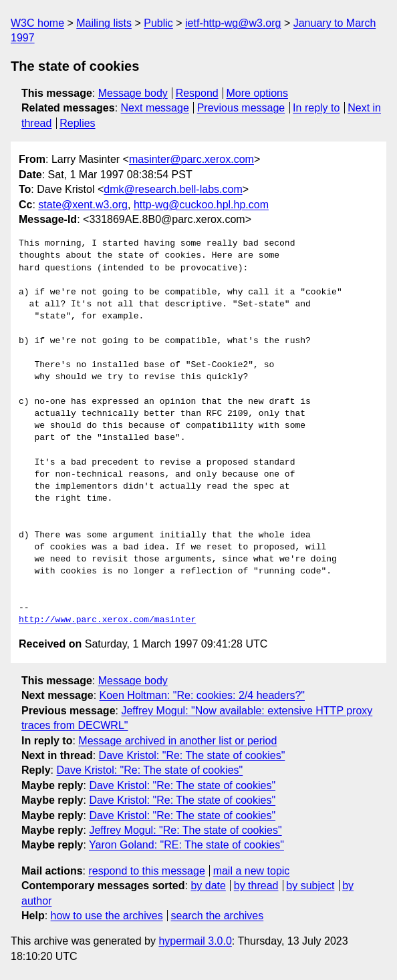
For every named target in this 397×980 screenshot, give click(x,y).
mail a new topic (252, 871)
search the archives (218, 916)
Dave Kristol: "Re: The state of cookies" (192, 755)
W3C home (37, 23)
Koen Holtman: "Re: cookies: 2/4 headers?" (203, 695)
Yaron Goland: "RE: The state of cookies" (186, 845)
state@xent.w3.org (83, 205)
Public (158, 23)
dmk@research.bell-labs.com (173, 189)
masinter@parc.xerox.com (191, 159)
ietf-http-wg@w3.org (233, 23)
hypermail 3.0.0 (195, 941)
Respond (197, 93)
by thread (256, 886)
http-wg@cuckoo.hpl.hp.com (201, 205)
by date (208, 886)
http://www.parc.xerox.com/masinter (107, 620)
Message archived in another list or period (177, 741)
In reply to (316, 108)
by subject (310, 886)
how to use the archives (107, 916)
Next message (155, 108)
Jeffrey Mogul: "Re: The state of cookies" (185, 830)
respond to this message (146, 871)
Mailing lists (104, 23)
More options (258, 93)
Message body (133, 93)
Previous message (241, 108)
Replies (77, 123)
